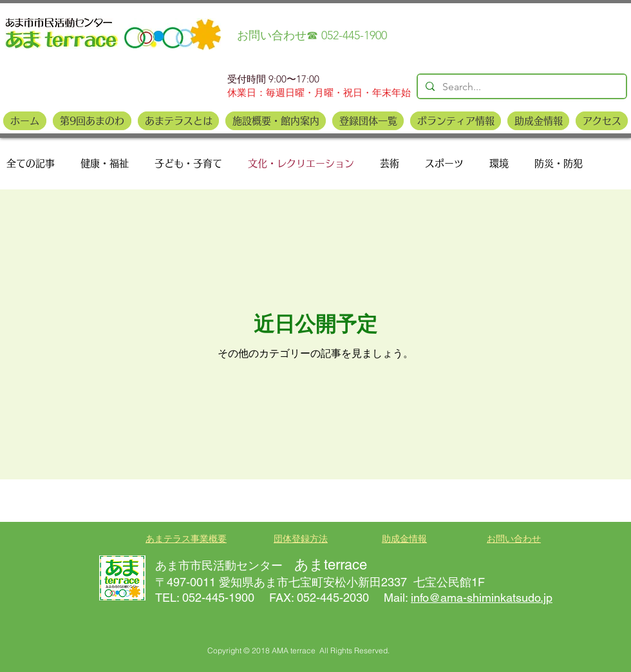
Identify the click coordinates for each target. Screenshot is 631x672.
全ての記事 (31, 163)
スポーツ (444, 163)
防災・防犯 (559, 163)
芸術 (390, 163)
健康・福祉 (105, 163)
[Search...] (521, 87)
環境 (499, 163)
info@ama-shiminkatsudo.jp (482, 598)
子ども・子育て (188, 163)
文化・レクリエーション (301, 163)
